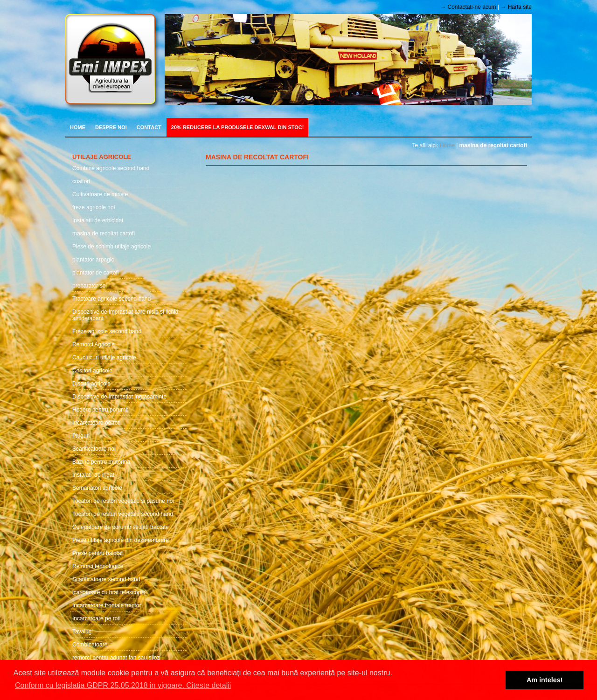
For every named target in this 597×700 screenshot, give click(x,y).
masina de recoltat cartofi (104, 233)
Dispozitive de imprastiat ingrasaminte (119, 397)
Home (78, 127)
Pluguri (81, 436)
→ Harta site (516, 7)
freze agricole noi (94, 207)
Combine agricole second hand (111, 168)
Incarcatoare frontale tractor (107, 605)
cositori (81, 181)
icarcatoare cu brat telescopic (109, 592)
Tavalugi (83, 631)
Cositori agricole (92, 371)
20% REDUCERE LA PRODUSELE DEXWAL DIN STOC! (238, 127)
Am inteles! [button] (545, 680)
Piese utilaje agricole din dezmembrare (121, 540)
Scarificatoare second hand (106, 579)
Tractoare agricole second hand (111, 299)
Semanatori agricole (97, 488)
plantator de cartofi (95, 273)
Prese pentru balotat (97, 553)
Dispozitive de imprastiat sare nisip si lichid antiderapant (125, 315)
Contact (149, 127)
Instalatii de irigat (93, 475)
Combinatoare (90, 645)
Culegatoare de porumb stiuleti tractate (121, 527)
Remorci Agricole (94, 344)
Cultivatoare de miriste (100, 194)
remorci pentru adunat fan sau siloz (116, 658)
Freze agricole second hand (107, 331)
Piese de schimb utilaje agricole (111, 247)
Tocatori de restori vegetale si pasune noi (123, 501)
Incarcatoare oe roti (96, 423)
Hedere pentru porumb (101, 410)
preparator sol (90, 286)
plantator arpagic (93, 260)
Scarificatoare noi (94, 449)
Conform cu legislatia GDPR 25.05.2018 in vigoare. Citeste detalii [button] (123, 685)
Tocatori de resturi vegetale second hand (123, 514)
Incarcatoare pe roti (96, 618)
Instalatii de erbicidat (98, 220)
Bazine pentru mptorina (101, 462)
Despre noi (111, 127)
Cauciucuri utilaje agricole (104, 357)
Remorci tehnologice (98, 566)
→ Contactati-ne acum (468, 7)
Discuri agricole (91, 384)
